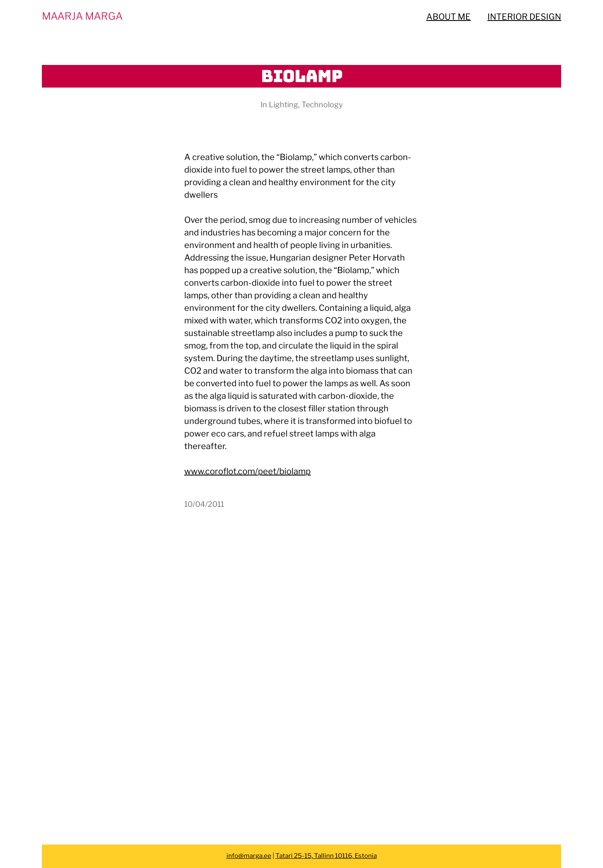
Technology (322, 105)
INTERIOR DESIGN (524, 17)
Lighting (283, 105)
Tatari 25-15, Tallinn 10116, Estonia (326, 856)
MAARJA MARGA (82, 16)
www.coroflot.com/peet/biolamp (247, 471)
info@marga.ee (249, 856)
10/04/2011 (204, 504)
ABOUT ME (448, 17)
